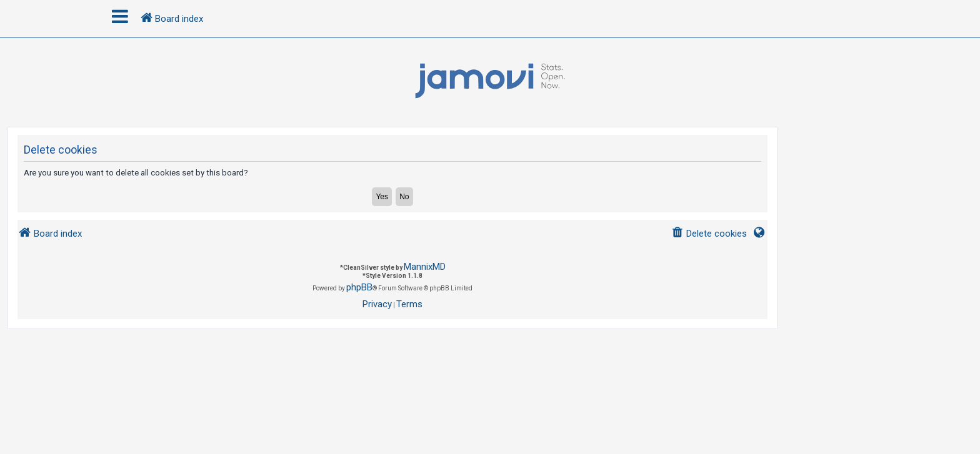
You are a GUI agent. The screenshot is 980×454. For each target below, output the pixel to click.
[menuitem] (709, 234)
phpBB (359, 287)
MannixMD (425, 267)
